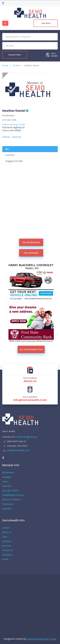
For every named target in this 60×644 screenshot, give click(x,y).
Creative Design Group (26, 437)
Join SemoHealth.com (31, 349)
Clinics (5, 482)
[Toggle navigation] (5, 23)
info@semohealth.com (30, 400)
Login (54, 639)
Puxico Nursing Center (14, 124)
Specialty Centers (11, 490)
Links (5, 537)
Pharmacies (8, 504)
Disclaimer (7, 555)
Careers (6, 528)
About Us (30, 381)
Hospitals (7, 477)
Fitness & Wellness (11, 499)
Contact (10, 155)
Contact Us (8, 550)
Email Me (16, 137)
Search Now (15, 55)
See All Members (31, 242)
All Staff (16, 65)
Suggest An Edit (14, 161)
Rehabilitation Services (13, 495)
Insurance (7, 508)
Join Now (46, 23)
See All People (31, 253)
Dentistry (7, 486)
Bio (7, 149)
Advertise (7, 541)
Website (6, 137)
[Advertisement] (30, 207)
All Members (8, 473)
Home (5, 65)
